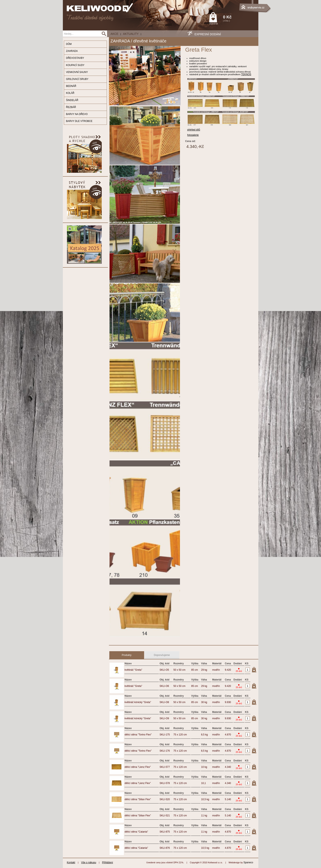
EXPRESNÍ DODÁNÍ (208, 34)
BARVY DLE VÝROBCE (79, 121)
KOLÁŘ (70, 93)
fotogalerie (193, 135)
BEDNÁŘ (71, 86)
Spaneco (248, 862)
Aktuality (131, 34)
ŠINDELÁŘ (72, 100)
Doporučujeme (162, 655)
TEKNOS (246, 74)
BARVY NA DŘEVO (77, 114)
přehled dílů (194, 130)
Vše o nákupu (89, 862)
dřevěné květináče (150, 41)
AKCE (114, 34)
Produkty (127, 655)
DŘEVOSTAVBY (75, 58)
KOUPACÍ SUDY (75, 65)
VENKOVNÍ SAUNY (77, 72)
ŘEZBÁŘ (71, 107)
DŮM (69, 44)
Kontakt (71, 862)
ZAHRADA (72, 51)
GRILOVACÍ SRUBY (77, 79)
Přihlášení (108, 862)
